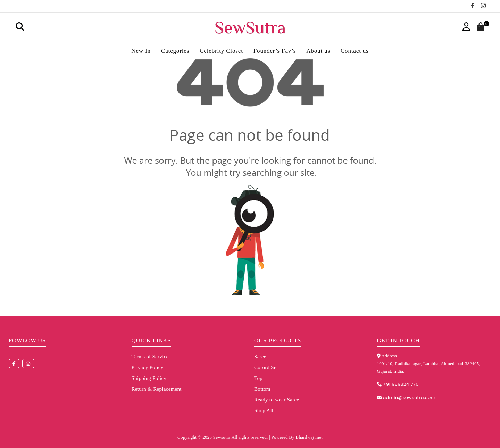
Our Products (278, 341)
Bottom (262, 389)
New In (141, 51)
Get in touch (398, 341)
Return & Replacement (157, 389)
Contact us (355, 51)
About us (318, 51)
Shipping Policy (149, 378)
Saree (260, 357)
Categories (175, 51)
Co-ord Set (266, 367)
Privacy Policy (148, 367)
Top (258, 378)
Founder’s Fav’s (275, 51)
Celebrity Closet (221, 51)
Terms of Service (150, 357)
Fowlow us (27, 341)
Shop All (264, 410)
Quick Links (151, 341)
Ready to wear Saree (277, 400)
